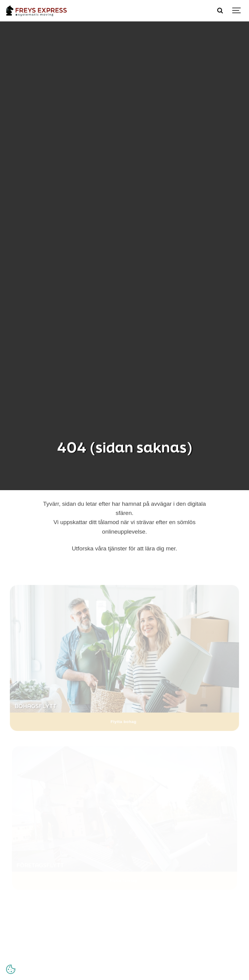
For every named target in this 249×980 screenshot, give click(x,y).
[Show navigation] (237, 11)
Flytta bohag (124, 721)
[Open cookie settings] (11, 969)
